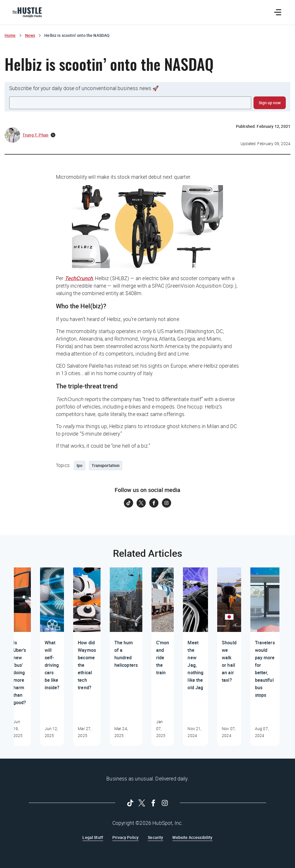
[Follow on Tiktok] (128, 503)
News (30, 35)
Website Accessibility (192, 837)
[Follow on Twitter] (141, 503)
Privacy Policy (125, 837)
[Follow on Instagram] (167, 503)
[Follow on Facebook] (154, 503)
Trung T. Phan (35, 135)
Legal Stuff (93, 837)
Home (10, 35)
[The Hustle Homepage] (27, 12)
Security (155, 837)
